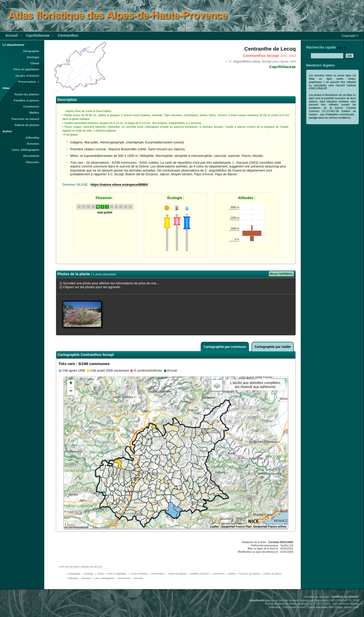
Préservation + (29, 82)
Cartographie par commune (225, 347)
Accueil (12, 35)
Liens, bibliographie (25, 150)
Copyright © (350, 36)
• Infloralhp (72, 578)
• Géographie (73, 574)
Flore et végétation (26, 69)
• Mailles (231, 574)
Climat (35, 63)
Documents (31, 156)
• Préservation (157, 574)
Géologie (33, 57)
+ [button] (71, 384)
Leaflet (214, 526)
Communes (31, 107)
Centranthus (68, 35)
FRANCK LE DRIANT (345, 597)
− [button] (71, 391)
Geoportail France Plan (236, 526)
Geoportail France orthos (270, 526)
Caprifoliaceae (38, 35)
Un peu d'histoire (27, 76)
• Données (85, 578)
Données (33, 144)
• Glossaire (137, 578)
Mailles (34, 113)
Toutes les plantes (27, 94)
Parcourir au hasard (25, 119)
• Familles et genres (199, 574)
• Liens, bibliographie (103, 578)
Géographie (31, 51)
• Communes (218, 574)
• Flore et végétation (116, 574)
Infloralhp (33, 138)
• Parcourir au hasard (248, 574)
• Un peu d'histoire (138, 574)
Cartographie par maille (273, 347)
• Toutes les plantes (176, 574)
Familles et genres (27, 100)
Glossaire (33, 162)
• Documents (123, 578)
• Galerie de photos (271, 574)
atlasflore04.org (259, 600)
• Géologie (88, 574)
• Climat (99, 574)
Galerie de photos (27, 125)
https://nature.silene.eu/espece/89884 (119, 185)
